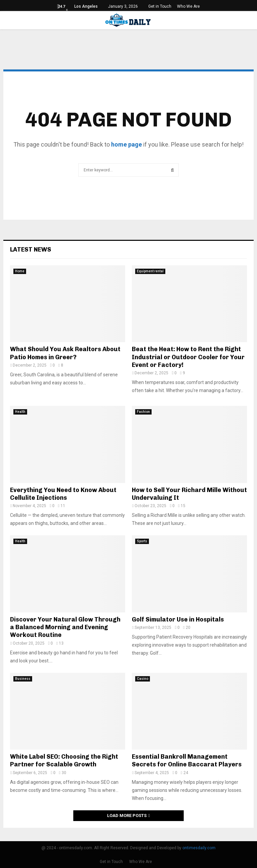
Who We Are (188, 6)
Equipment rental (150, 271)
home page (126, 144)
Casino (143, 679)
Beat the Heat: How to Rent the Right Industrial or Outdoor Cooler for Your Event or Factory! (188, 357)
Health (20, 412)
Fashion (143, 412)
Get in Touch (160, 6)
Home (20, 271)
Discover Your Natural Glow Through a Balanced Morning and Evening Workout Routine (65, 627)
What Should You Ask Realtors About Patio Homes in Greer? (65, 353)
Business (23, 679)
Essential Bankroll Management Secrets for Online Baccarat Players (187, 761)
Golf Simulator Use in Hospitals (178, 619)
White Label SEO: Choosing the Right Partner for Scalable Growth (64, 761)
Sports (142, 541)
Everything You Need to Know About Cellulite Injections (63, 494)
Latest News (31, 250)
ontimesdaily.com (199, 848)
